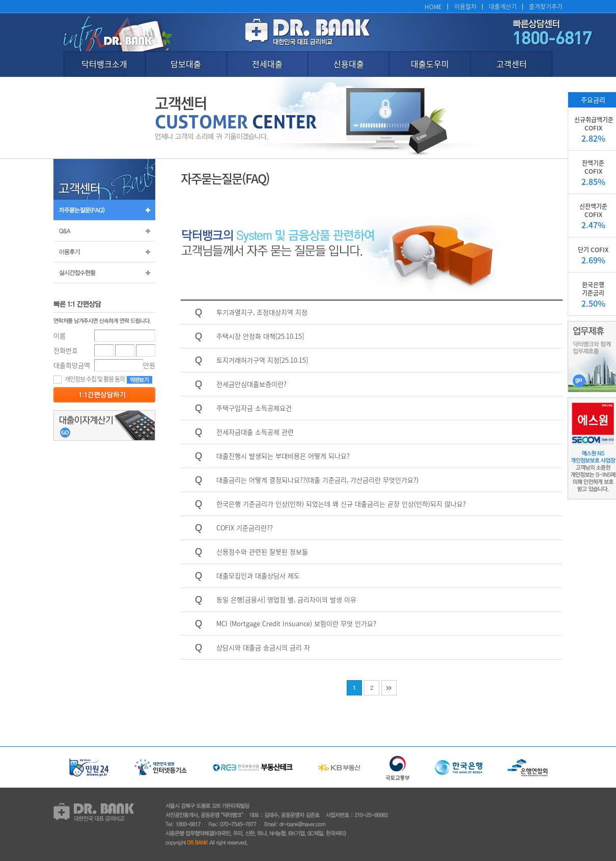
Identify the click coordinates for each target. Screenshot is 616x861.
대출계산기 (503, 6)
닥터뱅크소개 (104, 64)
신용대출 (349, 64)
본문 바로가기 (0, 0)
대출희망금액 (72, 365)
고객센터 (512, 64)
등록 (104, 395)
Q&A (104, 231)
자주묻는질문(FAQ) (104, 210)
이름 (60, 335)
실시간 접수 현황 (104, 273)
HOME (433, 6)
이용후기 (104, 252)
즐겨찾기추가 (546, 6)
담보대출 (186, 64)
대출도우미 (430, 64)
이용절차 (465, 6)
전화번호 (66, 350)
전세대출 (267, 64)
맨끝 (389, 688)
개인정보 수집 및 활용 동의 (89, 379)
